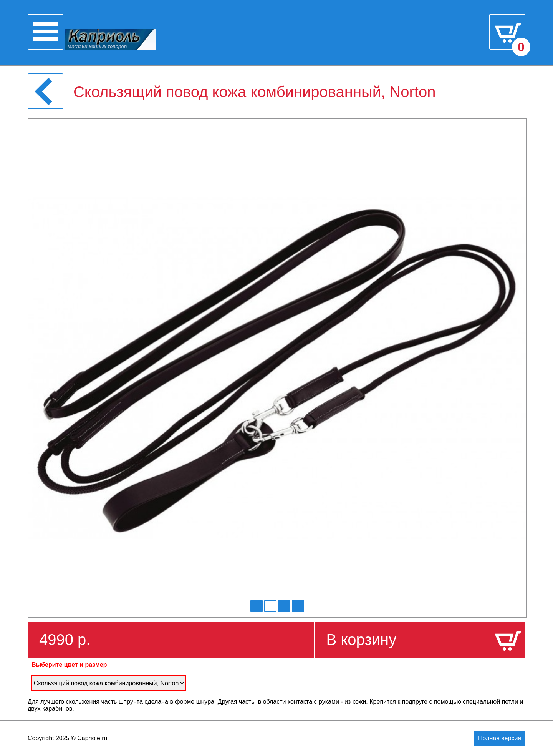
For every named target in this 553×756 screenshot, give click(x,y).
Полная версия (500, 738)
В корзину (362, 640)
